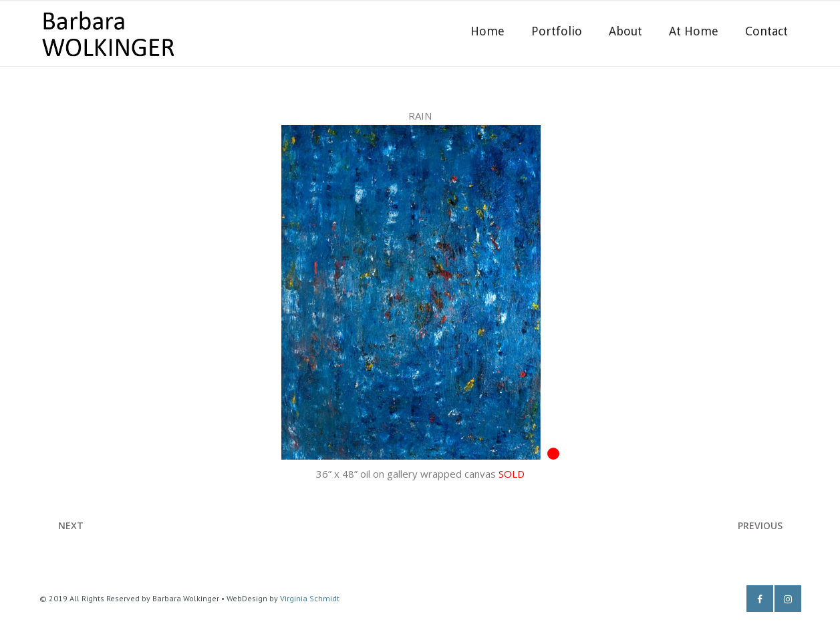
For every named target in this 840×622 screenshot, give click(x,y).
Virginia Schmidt (310, 598)
